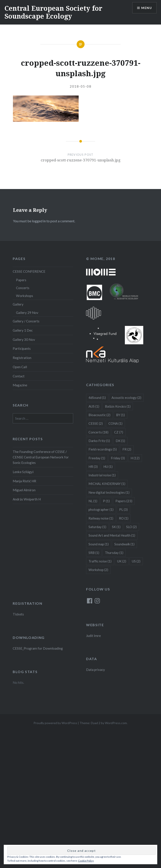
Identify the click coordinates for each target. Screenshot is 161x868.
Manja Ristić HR (24, 481)
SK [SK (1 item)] (116, 527)
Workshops (25, 296)
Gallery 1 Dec (23, 330)
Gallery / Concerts (26, 321)
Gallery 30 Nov (24, 339)
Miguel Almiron (24, 490)
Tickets (18, 614)
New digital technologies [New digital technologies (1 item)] (109, 492)
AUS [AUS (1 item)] (94, 406)
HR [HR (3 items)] (93, 467)
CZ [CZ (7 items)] (119, 432)
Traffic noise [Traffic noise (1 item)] (100, 561)
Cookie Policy (86, 861)
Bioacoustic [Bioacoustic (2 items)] (99, 415)
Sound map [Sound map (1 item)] (99, 544)
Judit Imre (93, 636)
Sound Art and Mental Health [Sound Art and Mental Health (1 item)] (112, 535)
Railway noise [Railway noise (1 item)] (101, 518)
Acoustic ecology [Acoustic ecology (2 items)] (126, 398)
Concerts (23, 288)
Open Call (20, 367)
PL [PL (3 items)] (123, 509)
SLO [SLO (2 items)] (131, 527)
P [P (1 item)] (106, 501)
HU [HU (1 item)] (108, 467)
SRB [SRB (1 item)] (94, 553)
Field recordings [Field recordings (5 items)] (103, 449)
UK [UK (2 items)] (122, 561)
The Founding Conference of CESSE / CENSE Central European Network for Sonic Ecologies (41, 457)
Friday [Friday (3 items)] (118, 458)
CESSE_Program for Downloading (38, 648)
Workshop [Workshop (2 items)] (98, 570)
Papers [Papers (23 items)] (124, 501)
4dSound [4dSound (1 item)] (97, 398)
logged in (39, 221)
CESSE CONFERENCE (29, 271)
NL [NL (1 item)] (93, 501)
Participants (22, 348)
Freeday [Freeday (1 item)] (97, 458)
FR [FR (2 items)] (127, 449)
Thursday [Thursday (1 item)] (114, 553)
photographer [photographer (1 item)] (101, 509)
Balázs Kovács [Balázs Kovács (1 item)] (118, 406)
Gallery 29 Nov (27, 313)
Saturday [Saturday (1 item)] (97, 527)
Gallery (18, 304)
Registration (22, 358)
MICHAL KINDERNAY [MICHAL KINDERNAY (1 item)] (107, 484)
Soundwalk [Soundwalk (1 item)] (124, 544)
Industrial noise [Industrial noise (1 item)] (102, 475)
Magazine (20, 385)
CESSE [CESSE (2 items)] (96, 423)
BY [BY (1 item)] (120, 415)
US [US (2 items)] (136, 561)
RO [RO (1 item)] (124, 518)
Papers (21, 280)
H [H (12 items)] (135, 458)
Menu (147, 8)
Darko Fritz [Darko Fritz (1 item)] (99, 441)
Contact (19, 376)
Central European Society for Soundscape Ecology (53, 12)
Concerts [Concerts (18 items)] (98, 432)
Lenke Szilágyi (23, 472)
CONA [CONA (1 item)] (115, 423)
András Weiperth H (27, 499)
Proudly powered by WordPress (55, 723)
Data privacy (96, 670)
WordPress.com (116, 723)
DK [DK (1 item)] (120, 441)
